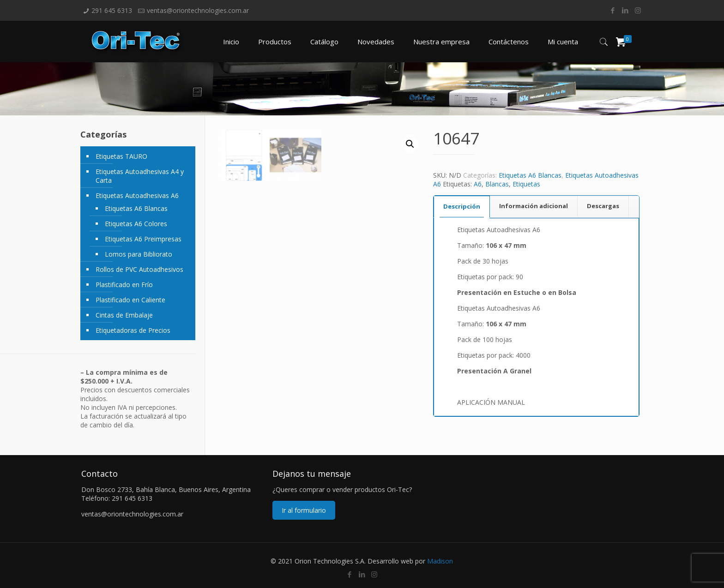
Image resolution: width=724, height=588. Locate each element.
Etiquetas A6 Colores (136, 224)
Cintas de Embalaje (124, 315)
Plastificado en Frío (124, 285)
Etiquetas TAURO (121, 156)
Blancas (497, 184)
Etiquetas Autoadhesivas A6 (137, 195)
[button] (410, 144)
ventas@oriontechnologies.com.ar (198, 10)
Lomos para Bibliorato (139, 254)
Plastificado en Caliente (130, 300)
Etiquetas (526, 184)
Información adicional (534, 206)
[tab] (462, 207)
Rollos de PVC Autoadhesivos (139, 269)
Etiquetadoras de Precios (133, 330)
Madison (440, 561)
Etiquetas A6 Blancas (530, 175)
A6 (478, 184)
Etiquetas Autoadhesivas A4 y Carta (140, 176)
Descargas (603, 206)
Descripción (462, 206)
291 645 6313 (112, 10)
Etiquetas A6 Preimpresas (143, 239)
